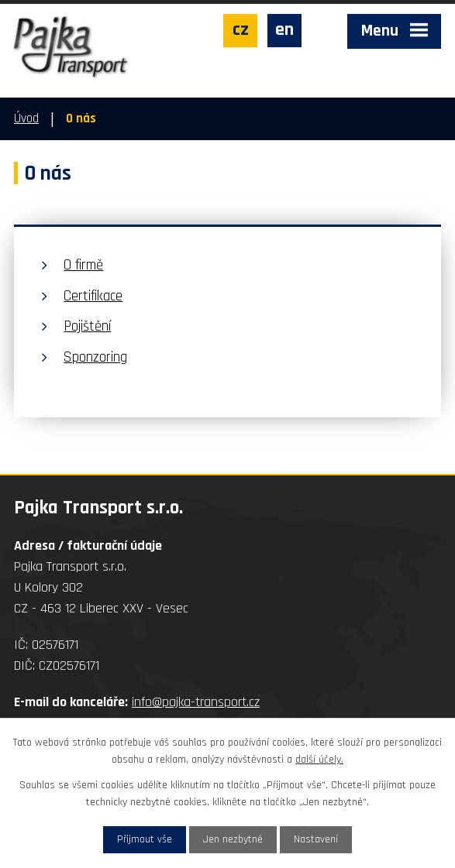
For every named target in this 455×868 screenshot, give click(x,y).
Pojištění (87, 326)
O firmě (83, 265)
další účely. (319, 760)
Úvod (26, 118)
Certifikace (93, 296)
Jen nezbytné (233, 839)
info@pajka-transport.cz (196, 702)
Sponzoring (95, 357)
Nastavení (316, 839)
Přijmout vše (145, 839)
